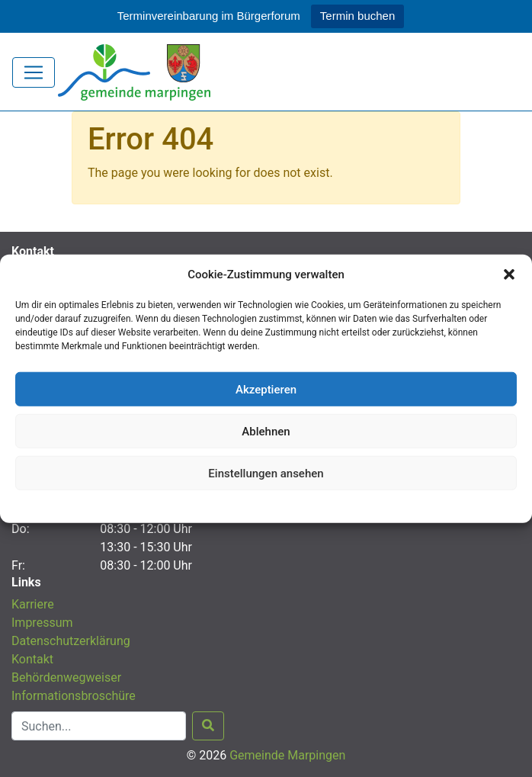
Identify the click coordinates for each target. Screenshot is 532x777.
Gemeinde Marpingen (287, 755)
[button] (509, 275)
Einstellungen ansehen (266, 473)
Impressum (42, 623)
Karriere (33, 604)
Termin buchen (357, 16)
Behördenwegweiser (66, 677)
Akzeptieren (266, 389)
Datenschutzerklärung (266, 505)
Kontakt (32, 659)
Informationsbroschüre (74, 696)
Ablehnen (266, 431)
